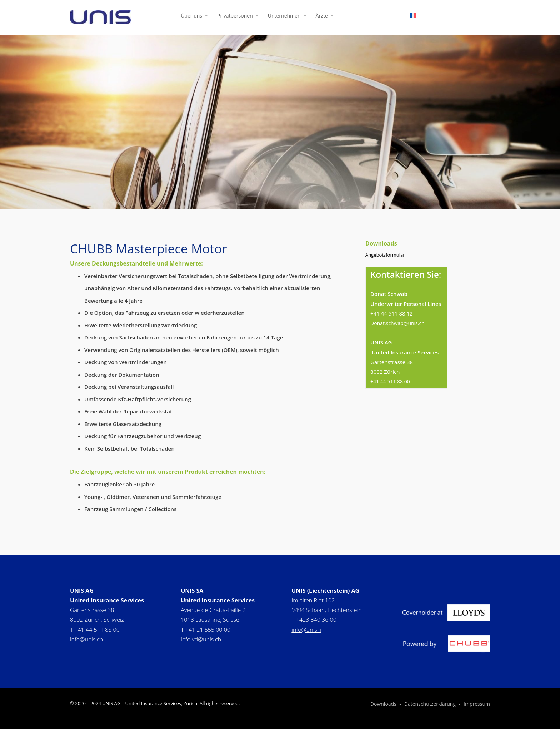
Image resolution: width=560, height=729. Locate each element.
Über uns (191, 16)
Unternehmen (284, 16)
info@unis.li (306, 630)
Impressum (477, 704)
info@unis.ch (86, 639)
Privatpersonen (235, 16)
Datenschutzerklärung (430, 704)
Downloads (383, 704)
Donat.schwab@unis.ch (397, 323)
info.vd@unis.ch (201, 639)
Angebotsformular (385, 255)
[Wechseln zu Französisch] (413, 17)
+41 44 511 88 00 (390, 381)
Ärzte (322, 16)
